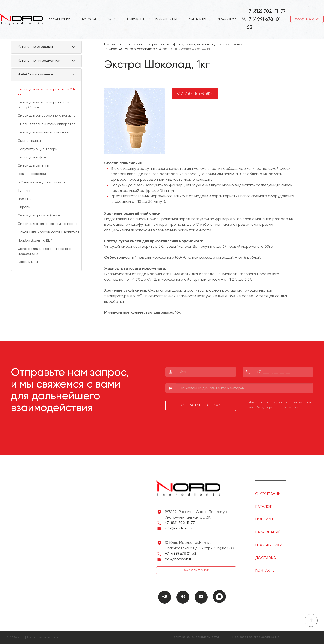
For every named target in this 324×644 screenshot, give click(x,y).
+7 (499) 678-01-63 (265, 24)
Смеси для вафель (32, 157)
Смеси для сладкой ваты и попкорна (48, 224)
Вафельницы (28, 262)
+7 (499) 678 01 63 (180, 554)
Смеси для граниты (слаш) (39, 216)
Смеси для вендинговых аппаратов (46, 124)
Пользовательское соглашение (256, 637)
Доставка (265, 558)
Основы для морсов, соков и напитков (48, 232)
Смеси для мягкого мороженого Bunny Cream (43, 105)
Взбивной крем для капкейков (41, 182)
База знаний (166, 19)
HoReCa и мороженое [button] (35, 75)
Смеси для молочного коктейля (44, 133)
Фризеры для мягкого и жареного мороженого (44, 251)
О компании (60, 19)
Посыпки (25, 199)
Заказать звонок (307, 19)
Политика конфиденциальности (195, 637)
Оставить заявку (195, 94)
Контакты (197, 19)
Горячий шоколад (32, 174)
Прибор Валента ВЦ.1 (35, 241)
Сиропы (24, 207)
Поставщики (269, 545)
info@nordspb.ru (178, 528)
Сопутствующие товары (38, 149)
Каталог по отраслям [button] (35, 47)
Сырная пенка (29, 141)
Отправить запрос (201, 405)
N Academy (227, 19)
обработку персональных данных (273, 407)
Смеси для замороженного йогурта (47, 116)
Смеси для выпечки (33, 166)
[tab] (46, 47)
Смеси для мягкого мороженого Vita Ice (47, 92)
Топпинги (25, 191)
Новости (136, 19)
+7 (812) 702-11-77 (266, 11)
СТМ (112, 19)
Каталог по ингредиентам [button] (39, 61)
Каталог (89, 19)
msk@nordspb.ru (179, 559)
